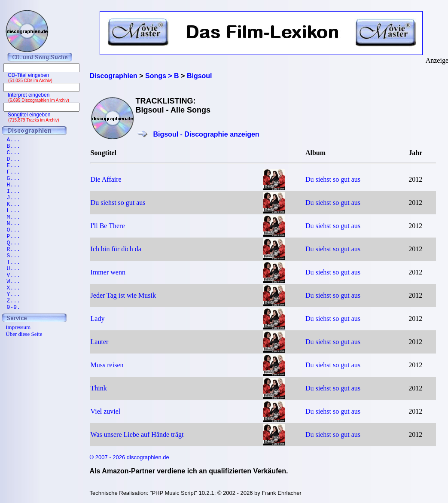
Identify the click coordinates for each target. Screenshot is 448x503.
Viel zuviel (106, 411)
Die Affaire (106, 179)
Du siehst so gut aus (333, 179)
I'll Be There (108, 226)
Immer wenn (108, 272)
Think (99, 388)
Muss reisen (107, 365)
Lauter (100, 342)
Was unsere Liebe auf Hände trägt (137, 434)
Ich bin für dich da (116, 249)
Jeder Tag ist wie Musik (123, 295)
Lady (98, 319)
